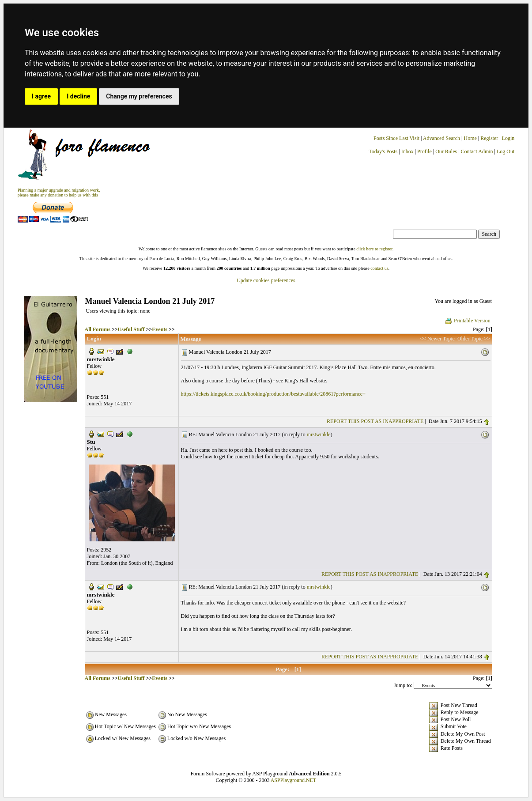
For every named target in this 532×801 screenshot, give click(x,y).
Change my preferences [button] (139, 96)
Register (490, 138)
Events (160, 329)
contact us (379, 268)
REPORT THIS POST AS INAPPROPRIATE (375, 421)
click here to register (374, 249)
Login (508, 138)
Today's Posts (383, 151)
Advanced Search (441, 138)
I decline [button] (78, 96)
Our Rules (446, 151)
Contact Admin (477, 151)
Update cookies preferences (266, 280)
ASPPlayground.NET (294, 780)
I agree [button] (41, 96)
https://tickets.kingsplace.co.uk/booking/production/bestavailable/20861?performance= (273, 394)
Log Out (506, 151)
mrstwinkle (319, 435)
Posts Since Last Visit (396, 138)
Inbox (407, 151)
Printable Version (467, 321)
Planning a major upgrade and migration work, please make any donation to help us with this (59, 193)
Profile (424, 151)
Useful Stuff (131, 329)
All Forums (98, 329)
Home (470, 138)
